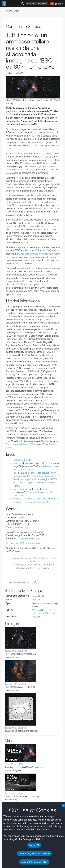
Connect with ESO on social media (23, 543)
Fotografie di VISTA (22, 460)
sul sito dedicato (49, 466)
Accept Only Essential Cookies (34, 854)
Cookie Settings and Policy (34, 862)
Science (31, 3)
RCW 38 (36, 600)
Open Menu (11, 11)
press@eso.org (21, 527)
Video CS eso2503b (14, 794)
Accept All (34, 845)
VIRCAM (22, 226)
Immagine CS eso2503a (16, 651)
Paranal (34, 223)
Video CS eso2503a (14, 764)
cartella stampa (25, 469)
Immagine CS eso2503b (16, 684)
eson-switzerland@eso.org (26, 539)
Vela (31, 136)
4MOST (19, 284)
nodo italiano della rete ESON (22, 444)
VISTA (44, 220)
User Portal (42, 3)
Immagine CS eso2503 (16, 728)
